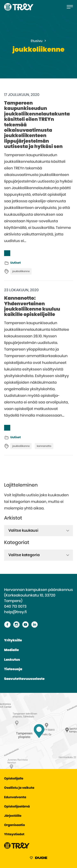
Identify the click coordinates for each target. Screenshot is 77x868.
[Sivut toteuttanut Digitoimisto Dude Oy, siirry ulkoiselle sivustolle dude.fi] (38, 859)
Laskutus (12, 660)
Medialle (11, 650)
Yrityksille (13, 641)
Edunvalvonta (15, 798)
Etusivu (37, 41)
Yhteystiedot (14, 835)
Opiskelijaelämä (17, 807)
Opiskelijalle (14, 779)
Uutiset (16, 263)
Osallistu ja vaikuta (19, 788)
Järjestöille (13, 816)
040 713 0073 (15, 607)
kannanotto (44, 446)
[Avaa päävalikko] (70, 7)
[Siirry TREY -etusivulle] (17, 848)
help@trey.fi (15, 612)
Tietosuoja (13, 669)
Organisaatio (14, 825)
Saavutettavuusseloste (24, 679)
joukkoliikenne (21, 271)
